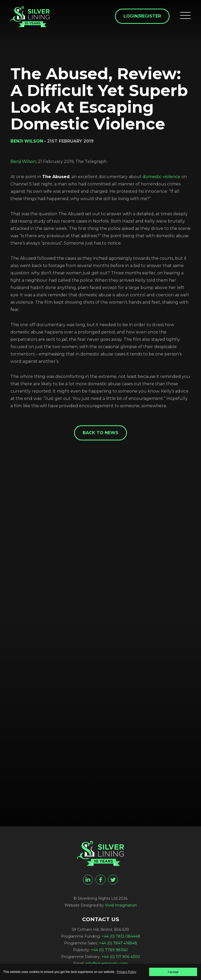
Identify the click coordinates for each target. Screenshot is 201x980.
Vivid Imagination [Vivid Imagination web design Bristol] (121, 905)
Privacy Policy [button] (127, 972)
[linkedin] (88, 880)
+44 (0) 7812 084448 (121, 936)
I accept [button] (173, 972)
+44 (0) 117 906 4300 (121, 957)
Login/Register (142, 16)
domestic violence (161, 177)
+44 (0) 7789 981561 (109, 950)
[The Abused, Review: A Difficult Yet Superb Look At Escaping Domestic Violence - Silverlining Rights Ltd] (30, 17)
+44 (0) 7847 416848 (118, 943)
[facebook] (100, 880)
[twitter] (113, 880)
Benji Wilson (23, 162)
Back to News (100, 433)
